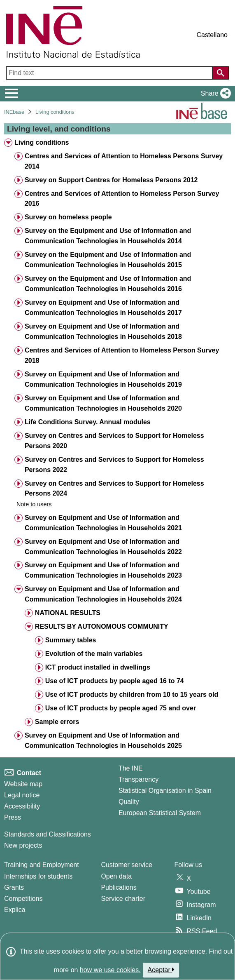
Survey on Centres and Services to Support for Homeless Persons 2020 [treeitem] (114, 441)
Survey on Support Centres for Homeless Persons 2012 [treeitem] (111, 180)
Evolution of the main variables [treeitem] (94, 654)
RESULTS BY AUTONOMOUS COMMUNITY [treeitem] (102, 626)
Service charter (123, 899)
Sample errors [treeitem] (57, 722)
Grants (14, 887)
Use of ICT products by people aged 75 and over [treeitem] (121, 708)
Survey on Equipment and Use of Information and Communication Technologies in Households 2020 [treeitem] (103, 403)
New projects (23, 845)
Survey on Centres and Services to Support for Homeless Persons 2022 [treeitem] (114, 465)
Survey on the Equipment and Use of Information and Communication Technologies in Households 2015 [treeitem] (108, 260)
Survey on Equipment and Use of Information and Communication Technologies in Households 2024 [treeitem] (103, 594)
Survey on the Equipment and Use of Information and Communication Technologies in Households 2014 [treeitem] (108, 236)
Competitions (23, 899)
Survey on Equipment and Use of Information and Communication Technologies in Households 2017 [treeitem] (103, 308)
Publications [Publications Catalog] (119, 887)
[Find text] (110, 73)
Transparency (138, 779)
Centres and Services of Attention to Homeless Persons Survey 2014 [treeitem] (124, 161)
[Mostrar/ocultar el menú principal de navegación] (12, 94)
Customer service (126, 865)
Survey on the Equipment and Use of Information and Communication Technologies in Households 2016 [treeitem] (108, 284)
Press (13, 817)
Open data (116, 876)
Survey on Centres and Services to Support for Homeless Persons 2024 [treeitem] (114, 489)
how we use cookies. (110, 970)
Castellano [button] (212, 35)
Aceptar (161, 970)
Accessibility (22, 806)
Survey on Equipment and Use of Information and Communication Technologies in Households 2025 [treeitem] (103, 740)
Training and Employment (42, 865)
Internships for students (38, 876)
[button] (214, 94)
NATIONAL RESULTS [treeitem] (68, 613)
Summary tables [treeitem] (71, 640)
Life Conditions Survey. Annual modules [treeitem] (88, 422)
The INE (131, 768)
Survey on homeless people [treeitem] (68, 217)
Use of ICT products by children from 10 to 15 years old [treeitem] (132, 694)
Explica (15, 910)
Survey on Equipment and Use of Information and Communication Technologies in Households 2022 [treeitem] (103, 547)
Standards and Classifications (48, 834)
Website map (23, 784)
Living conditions (55, 112)
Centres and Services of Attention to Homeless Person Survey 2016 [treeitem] (122, 199)
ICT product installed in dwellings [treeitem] (98, 667)
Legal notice (22, 795)
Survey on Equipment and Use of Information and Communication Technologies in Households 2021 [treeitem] (103, 523)
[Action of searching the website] (221, 73)
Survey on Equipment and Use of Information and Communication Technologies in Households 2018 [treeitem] (103, 331)
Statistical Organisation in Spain (165, 791)
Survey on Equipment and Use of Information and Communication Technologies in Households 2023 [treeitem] (103, 570)
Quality (129, 802)
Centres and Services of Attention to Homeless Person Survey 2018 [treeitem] (122, 355)
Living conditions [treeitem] (42, 142)
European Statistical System (160, 813)
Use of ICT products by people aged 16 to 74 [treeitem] (115, 681)
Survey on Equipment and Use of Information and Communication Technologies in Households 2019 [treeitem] (103, 379)
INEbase (14, 112)
